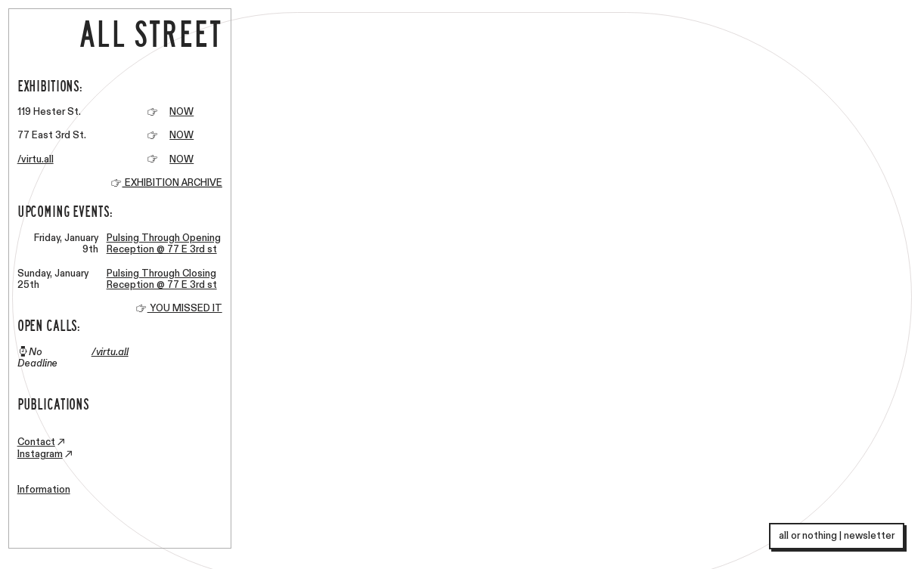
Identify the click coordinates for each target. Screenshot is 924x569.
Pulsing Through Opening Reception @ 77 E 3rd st (164, 244)
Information (44, 490)
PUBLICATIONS (53, 403)
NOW (181, 112)
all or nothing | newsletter (837, 536)
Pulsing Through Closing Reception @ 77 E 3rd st (162, 280)
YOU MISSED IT (179, 308)
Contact (36, 442)
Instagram (40, 454)
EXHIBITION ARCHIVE (172, 183)
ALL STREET (139, 32)
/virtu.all (36, 159)
